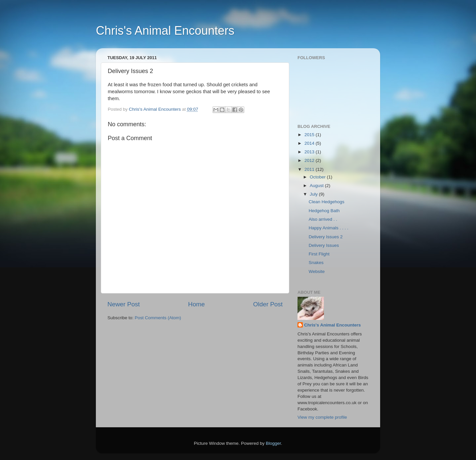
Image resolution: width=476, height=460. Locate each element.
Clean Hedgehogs (327, 202)
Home (196, 304)
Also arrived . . (323, 219)
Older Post (268, 304)
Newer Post (124, 304)
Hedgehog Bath (324, 211)
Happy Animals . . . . (329, 228)
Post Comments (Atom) (158, 318)
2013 (310, 152)
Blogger (273, 443)
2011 (310, 169)
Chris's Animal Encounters (165, 31)
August (317, 186)
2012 (310, 160)
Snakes (316, 263)
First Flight (319, 254)
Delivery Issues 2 (326, 237)
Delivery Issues (324, 245)
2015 (310, 135)
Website (317, 271)
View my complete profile (322, 417)
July (314, 194)
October (318, 177)
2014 (310, 143)
